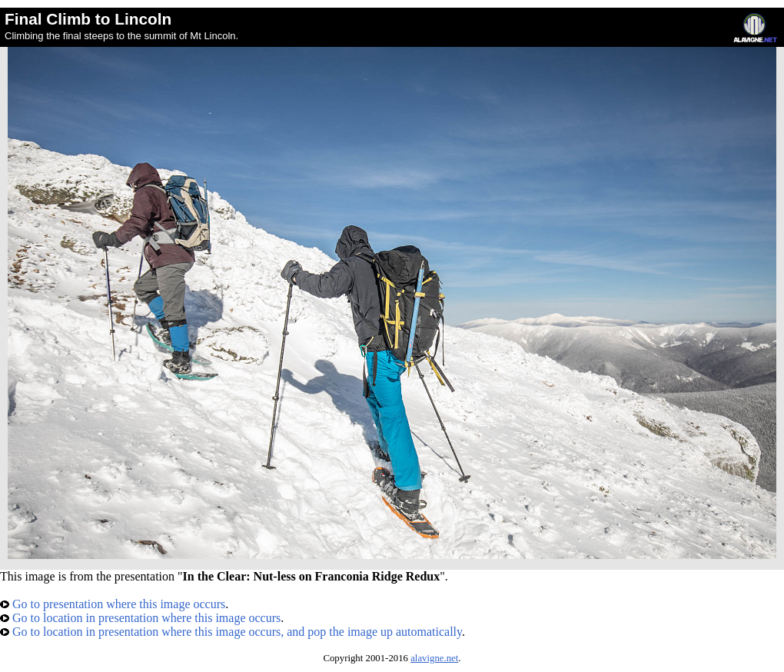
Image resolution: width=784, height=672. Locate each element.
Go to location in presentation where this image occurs (140, 618)
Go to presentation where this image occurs (113, 604)
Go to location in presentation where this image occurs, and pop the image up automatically (231, 632)
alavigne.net (434, 658)
